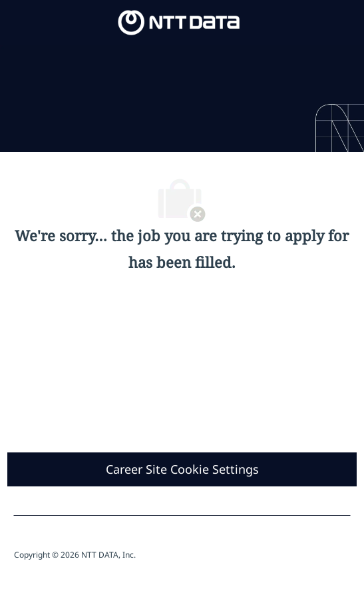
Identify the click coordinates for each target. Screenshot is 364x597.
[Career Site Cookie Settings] (182, 469)
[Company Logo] (179, 22)
